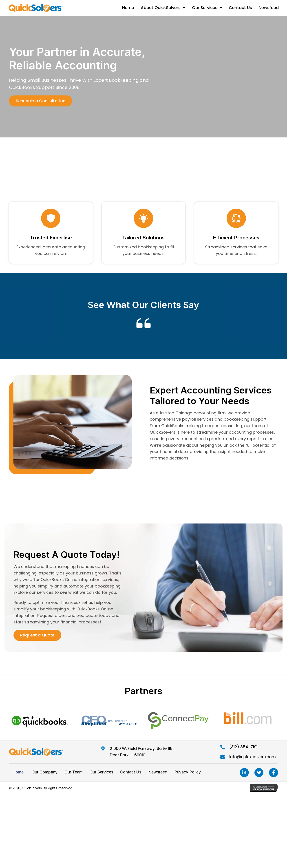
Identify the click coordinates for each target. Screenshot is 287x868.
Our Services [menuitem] (101, 774)
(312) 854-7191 (243, 749)
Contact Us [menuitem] (131, 774)
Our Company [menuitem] (44, 774)
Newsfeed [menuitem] (158, 774)
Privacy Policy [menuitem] (188, 774)
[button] (41, 101)
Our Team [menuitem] (74, 774)
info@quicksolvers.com (253, 759)
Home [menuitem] (18, 774)
